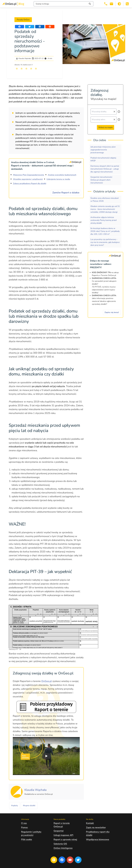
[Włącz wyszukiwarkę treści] (63, 4)
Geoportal (59, 831)
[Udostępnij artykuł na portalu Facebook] (20, 27)
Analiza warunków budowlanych (62, 175)
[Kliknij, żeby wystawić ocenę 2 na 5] (22, 69)
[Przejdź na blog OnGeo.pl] (54, 860)
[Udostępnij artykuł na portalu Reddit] (50, 27)
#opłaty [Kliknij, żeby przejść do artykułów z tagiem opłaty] (15, 806)
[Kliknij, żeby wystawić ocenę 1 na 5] (17, 69)
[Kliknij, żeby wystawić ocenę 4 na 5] (31, 69)
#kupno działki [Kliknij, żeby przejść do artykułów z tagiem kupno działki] (29, 806)
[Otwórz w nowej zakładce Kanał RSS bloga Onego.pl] (127, 4)
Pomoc (24, 827)
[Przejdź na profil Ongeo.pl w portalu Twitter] (78, 860)
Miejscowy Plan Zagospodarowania (29, 175)
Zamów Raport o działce (66, 193)
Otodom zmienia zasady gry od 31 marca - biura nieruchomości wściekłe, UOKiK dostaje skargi (105, 209)
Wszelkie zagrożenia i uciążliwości (28, 179)
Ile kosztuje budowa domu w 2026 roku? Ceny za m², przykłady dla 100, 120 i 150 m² (105, 231)
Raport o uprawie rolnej (65, 839)
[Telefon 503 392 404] (106, 4)
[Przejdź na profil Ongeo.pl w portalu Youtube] (70, 860)
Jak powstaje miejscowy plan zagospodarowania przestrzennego (103, 150)
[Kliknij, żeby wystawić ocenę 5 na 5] (36, 69)
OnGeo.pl (47, 681)
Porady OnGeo (23, 20)
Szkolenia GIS (60, 844)
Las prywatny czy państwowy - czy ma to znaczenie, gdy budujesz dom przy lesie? (105, 242)
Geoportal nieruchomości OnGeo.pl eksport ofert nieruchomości (101, 180)
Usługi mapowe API (63, 835)
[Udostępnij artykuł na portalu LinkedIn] (40, 27)
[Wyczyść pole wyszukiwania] (114, 112)
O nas (24, 823)
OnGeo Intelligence (63, 848)
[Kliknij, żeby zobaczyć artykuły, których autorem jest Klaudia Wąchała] (36, 790)
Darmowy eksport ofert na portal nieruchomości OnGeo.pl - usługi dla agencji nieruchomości (105, 169)
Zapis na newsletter (96, 827)
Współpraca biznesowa (98, 839)
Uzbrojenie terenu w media (58, 179)
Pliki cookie (27, 839)
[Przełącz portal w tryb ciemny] (119, 4)
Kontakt (90, 823)
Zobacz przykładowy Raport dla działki (30, 184)
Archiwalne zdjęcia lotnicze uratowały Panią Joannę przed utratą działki (103, 220)
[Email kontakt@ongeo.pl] (111, 4)
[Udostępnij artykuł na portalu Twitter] (30, 27)
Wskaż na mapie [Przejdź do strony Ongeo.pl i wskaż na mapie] (106, 127)
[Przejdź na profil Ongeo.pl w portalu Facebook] (62, 860)
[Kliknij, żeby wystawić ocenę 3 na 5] (26, 69)
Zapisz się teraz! (112, 312)
